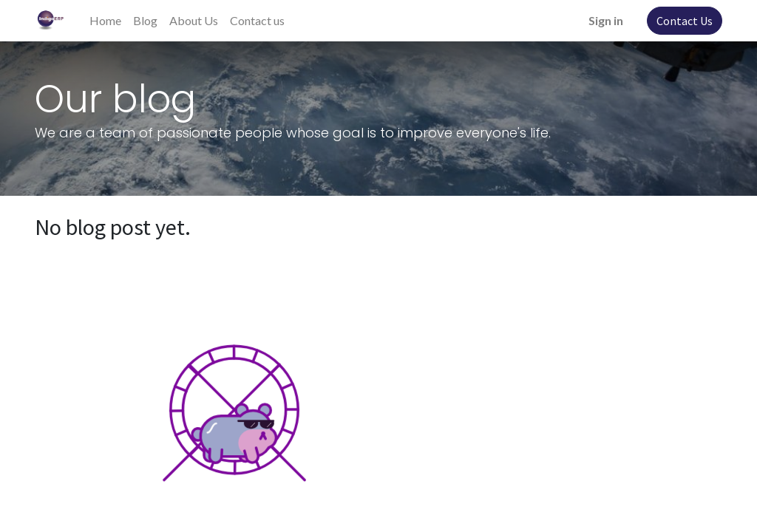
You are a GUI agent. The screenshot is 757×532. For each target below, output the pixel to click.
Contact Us (685, 21)
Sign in (606, 20)
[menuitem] (105, 21)
